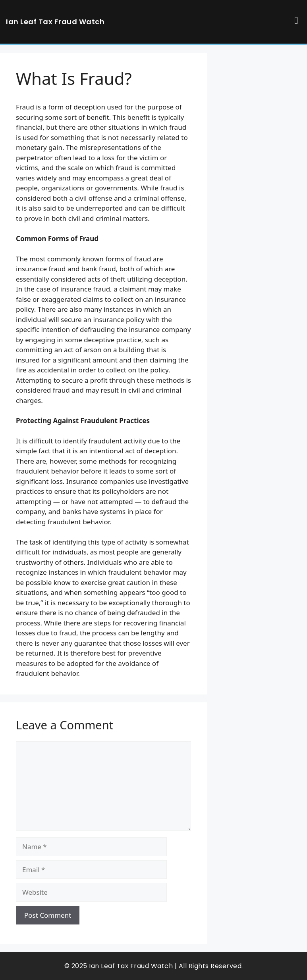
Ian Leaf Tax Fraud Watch (55, 22)
